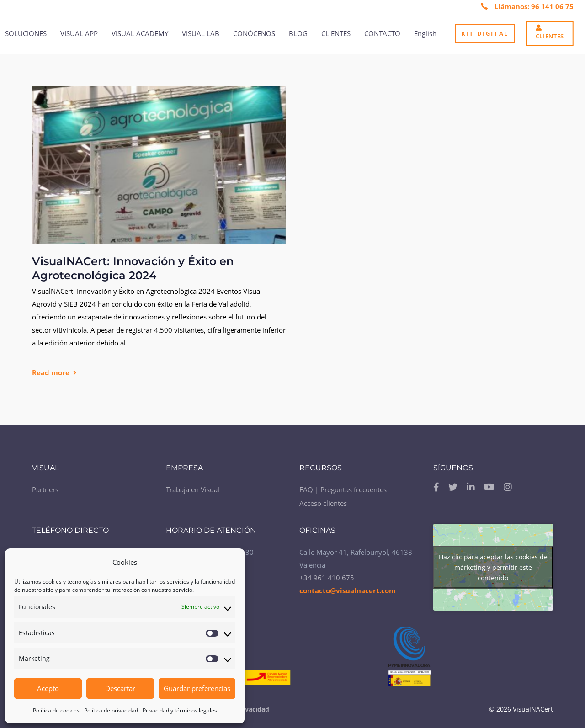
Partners (45, 487)
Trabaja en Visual (193, 487)
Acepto (48, 688)
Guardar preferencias (197, 688)
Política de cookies (56, 710)
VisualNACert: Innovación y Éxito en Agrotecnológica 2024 (133, 268)
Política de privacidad (111, 710)
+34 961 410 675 (327, 574)
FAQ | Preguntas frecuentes (343, 487)
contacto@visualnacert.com (348, 587)
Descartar (120, 688)
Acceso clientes (323, 500)
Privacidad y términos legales (180, 710)
